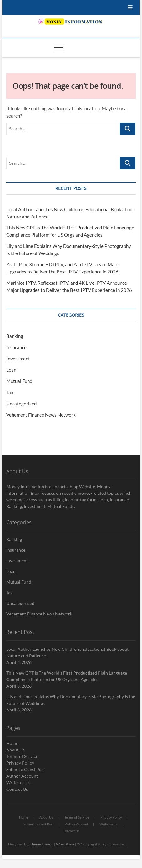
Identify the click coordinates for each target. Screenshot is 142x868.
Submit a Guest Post (26, 769)
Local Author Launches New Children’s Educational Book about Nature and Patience (67, 652)
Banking (15, 336)
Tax (10, 392)
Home (12, 743)
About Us (15, 750)
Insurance (16, 347)
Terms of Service (22, 756)
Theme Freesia (42, 844)
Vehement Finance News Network (41, 415)
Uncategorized (21, 404)
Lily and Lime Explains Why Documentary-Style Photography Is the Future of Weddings (71, 700)
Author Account (22, 776)
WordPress (65, 844)
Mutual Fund (19, 381)
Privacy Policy (20, 763)
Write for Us (18, 783)
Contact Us (17, 789)
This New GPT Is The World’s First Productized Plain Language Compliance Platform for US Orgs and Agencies (67, 676)
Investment (18, 359)
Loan (11, 370)
